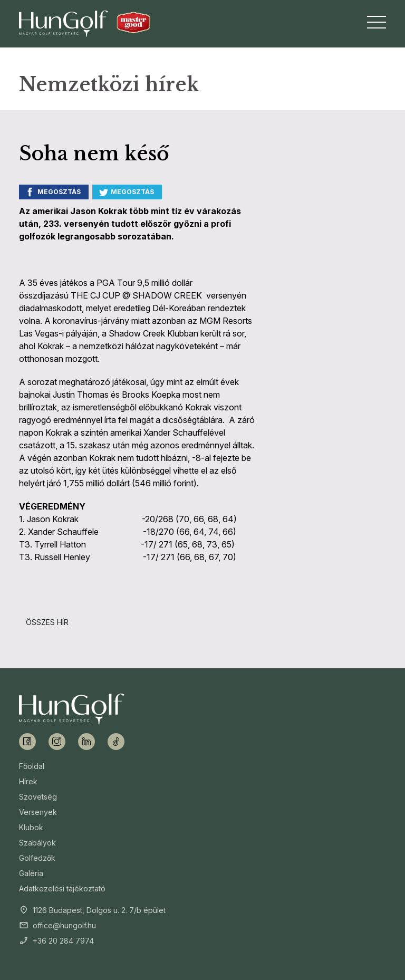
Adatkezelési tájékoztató (62, 888)
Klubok (31, 827)
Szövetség (38, 797)
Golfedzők (37, 858)
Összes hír (47, 622)
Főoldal (32, 766)
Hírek (28, 781)
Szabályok (37, 843)
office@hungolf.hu (64, 925)
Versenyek (38, 812)
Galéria (31, 873)
